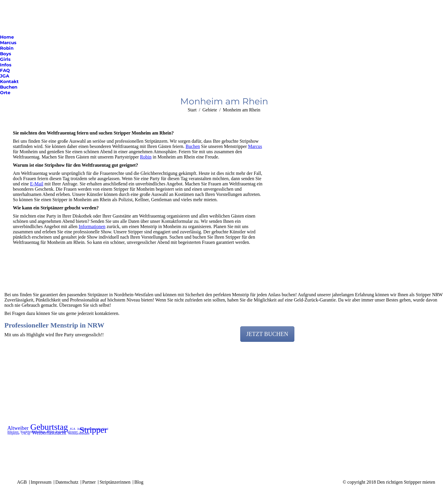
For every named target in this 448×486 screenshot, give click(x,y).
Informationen (92, 226)
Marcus (255, 146)
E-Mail (37, 184)
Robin (146, 157)
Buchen (193, 146)
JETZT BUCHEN (267, 334)
